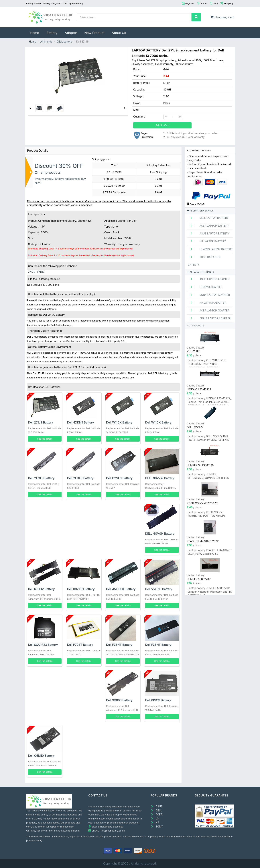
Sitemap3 (118, 827)
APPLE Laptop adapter (209, 318)
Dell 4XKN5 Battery (80, 422)
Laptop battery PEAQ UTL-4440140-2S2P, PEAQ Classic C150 (210, 552)
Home (36, 31)
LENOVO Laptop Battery (210, 249)
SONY (157, 826)
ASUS (157, 806)
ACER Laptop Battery (208, 226)
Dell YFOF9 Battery (41, 478)
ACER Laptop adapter (209, 310)
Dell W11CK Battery (119, 422)
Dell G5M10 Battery (41, 756)
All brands (46, 42)
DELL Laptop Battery (208, 218)
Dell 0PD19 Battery (158, 700)
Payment (190, 4)
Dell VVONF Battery (159, 589)
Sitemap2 (107, 827)
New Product (94, 33)
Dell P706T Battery (80, 645)
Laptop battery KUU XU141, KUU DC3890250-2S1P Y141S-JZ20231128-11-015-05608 (207, 363)
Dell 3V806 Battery (119, 700)
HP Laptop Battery (207, 241)
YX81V (41, 272)
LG (155, 818)
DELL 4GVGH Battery (160, 534)
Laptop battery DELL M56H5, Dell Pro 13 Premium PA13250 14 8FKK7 (209, 438)
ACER (156, 814)
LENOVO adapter (205, 287)
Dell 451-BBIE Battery (121, 589)
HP (155, 822)
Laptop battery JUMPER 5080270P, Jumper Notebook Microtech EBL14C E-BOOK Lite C (210, 591)
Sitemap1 (97, 827)
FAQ (215, 4)
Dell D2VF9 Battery (119, 478)
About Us (119, 33)
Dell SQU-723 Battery (43, 645)
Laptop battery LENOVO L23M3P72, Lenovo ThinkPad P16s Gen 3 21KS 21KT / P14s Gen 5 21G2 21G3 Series (210, 401)
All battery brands (200, 211)
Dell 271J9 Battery (41, 422)
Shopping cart (222, 17)
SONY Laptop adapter (209, 295)
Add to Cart (162, 125)
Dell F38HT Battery (119, 645)
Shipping (228, 4)
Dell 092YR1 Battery (81, 589)
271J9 (32, 272)
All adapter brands (200, 272)
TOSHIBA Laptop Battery (205, 261)
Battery (52, 33)
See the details (45, 439)
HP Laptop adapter (207, 303)
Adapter (71, 33)
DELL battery (64, 42)
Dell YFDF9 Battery (80, 478)
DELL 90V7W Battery (160, 478)
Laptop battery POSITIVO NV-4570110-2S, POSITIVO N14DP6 (207, 514)
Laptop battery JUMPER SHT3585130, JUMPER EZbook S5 (208, 476)
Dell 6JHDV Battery (41, 589)
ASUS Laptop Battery (209, 233)
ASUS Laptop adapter (209, 279)
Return (204, 4)
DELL (156, 810)
